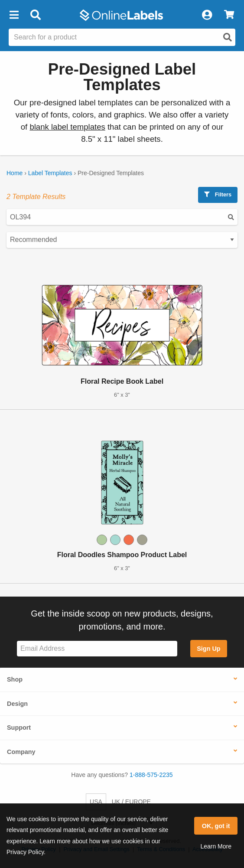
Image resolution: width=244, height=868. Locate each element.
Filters (218, 194)
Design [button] (17, 704)
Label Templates (50, 173)
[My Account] (207, 15)
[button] (14, 15)
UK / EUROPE (131, 802)
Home (15, 173)
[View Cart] (229, 15)
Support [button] (19, 728)
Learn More (216, 846)
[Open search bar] (35, 15)
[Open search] (228, 37)
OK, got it (216, 826)
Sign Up (208, 649)
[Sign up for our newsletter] (97, 649)
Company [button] (21, 752)
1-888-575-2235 (151, 775)
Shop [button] (15, 679)
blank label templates (67, 127)
